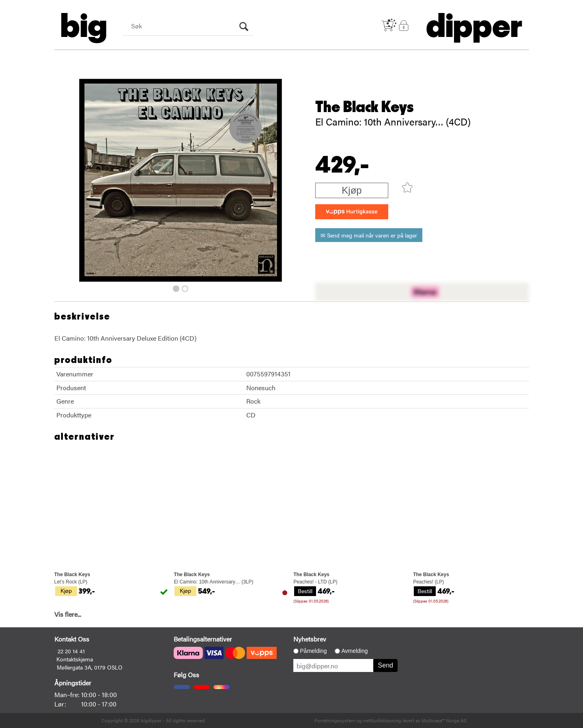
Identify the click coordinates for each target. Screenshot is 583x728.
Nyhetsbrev (310, 639)
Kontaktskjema (75, 659)
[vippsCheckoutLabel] (352, 212)
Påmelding (313, 651)
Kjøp (352, 190)
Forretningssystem (335, 720)
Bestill (305, 591)
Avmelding (354, 651)
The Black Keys (365, 107)
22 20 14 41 (71, 651)
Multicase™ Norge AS (444, 720)
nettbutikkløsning (382, 720)
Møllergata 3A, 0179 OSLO (90, 667)
